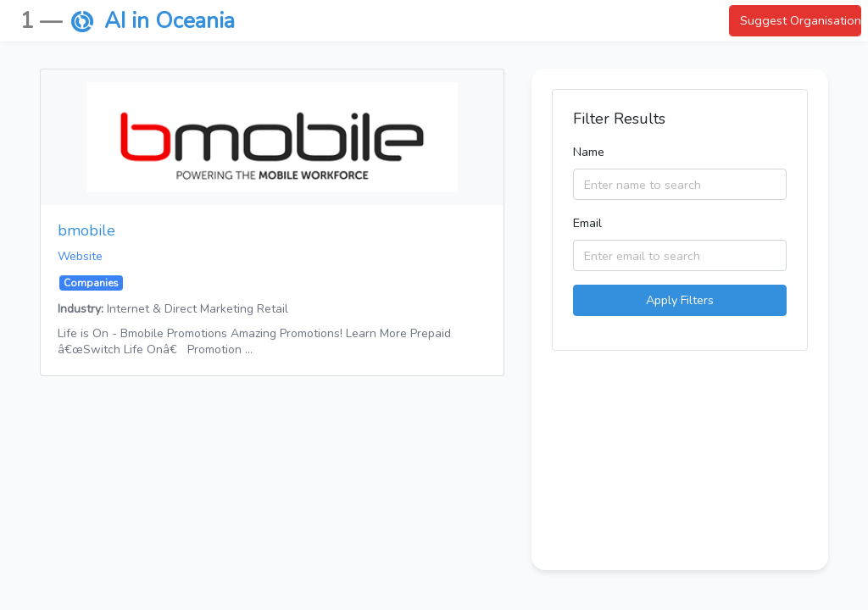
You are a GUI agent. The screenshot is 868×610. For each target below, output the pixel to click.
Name (589, 152)
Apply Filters (680, 300)
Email (587, 223)
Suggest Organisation (801, 20)
